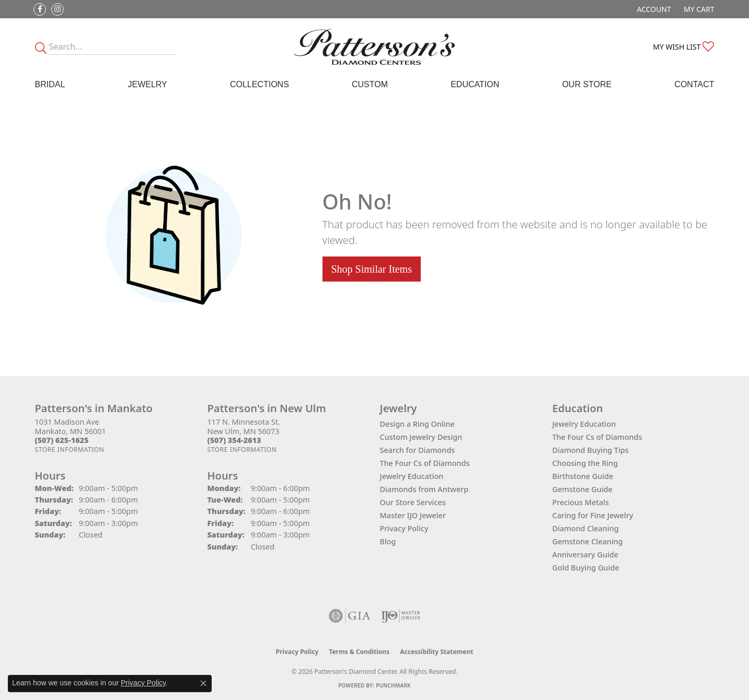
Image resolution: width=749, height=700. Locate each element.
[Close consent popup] (203, 683)
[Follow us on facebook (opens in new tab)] (40, 9)
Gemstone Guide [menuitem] (583, 489)
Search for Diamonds (418, 450)
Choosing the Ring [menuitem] (585, 463)
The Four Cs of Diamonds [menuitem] (597, 437)
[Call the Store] (62, 440)
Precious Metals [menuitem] (581, 502)
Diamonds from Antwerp (424, 489)
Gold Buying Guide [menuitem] (586, 568)
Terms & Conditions (359, 652)
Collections (260, 84)
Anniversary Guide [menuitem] (586, 555)
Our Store (587, 84)
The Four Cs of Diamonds (425, 463)
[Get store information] (70, 450)
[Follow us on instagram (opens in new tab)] (57, 9)
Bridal (50, 84)
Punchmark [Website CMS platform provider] (393, 685)
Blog (388, 541)
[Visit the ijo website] (401, 616)
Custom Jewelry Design (421, 437)
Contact (694, 84)
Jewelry (147, 84)
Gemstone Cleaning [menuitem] (588, 541)
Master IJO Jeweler (413, 515)
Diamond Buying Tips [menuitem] (591, 450)
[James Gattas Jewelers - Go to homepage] (375, 47)
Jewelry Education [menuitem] (584, 424)
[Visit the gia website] (350, 616)
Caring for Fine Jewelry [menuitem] (593, 515)
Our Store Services (413, 502)
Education (475, 84)
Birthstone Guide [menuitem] (583, 476)
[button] (653, 9)
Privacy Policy (404, 528)
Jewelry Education (412, 476)
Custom (370, 84)
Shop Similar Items (372, 269)
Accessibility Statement (436, 652)
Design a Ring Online (417, 424)
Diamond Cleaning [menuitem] (586, 528)
